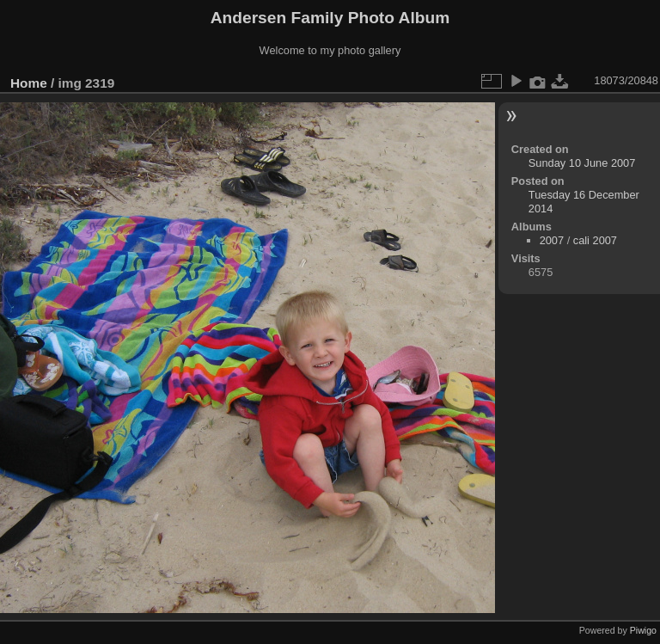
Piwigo (643, 630)
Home (29, 83)
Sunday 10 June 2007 (582, 163)
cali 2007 (595, 240)
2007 (552, 240)
